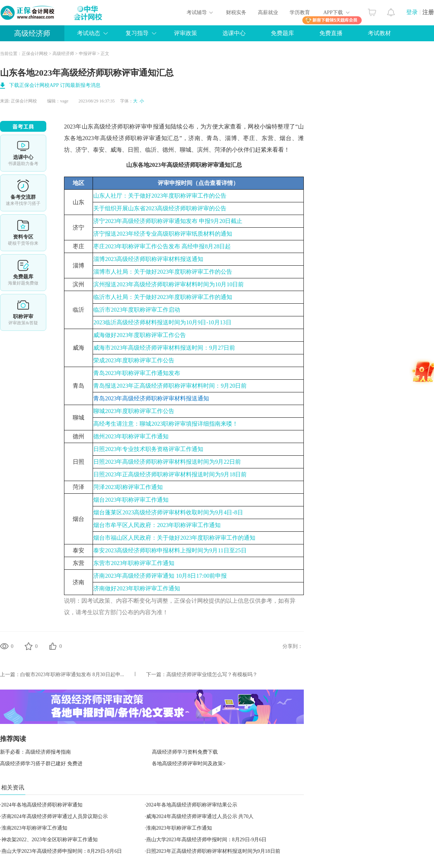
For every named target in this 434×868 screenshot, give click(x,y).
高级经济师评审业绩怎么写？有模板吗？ (212, 675)
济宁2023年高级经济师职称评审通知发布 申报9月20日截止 (168, 221)
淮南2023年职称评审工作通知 (34, 828)
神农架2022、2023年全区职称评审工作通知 (50, 840)
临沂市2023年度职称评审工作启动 (137, 310)
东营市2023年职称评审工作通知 (134, 563)
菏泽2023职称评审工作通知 (128, 487)
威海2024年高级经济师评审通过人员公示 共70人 (200, 816)
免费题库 (282, 33)
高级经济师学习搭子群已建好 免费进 (41, 764)
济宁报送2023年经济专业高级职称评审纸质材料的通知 (163, 234)
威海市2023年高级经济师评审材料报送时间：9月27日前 (164, 348)
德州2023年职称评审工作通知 (131, 436)
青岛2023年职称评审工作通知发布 (137, 373)
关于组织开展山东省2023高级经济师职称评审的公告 (160, 208)
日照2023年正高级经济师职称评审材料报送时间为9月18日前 (170, 474)
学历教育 (300, 12)
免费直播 (331, 33)
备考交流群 (23, 193)
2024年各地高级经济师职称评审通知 (42, 805)
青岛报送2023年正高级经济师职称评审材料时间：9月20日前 (170, 386)
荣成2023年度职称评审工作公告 (134, 360)
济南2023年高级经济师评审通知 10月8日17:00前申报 (160, 576)
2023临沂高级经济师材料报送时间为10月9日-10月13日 (162, 322)
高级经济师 (32, 33)
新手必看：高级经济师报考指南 (35, 752)
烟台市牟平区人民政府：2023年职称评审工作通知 (157, 525)
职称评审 (23, 312)
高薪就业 (268, 12)
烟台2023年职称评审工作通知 (131, 500)
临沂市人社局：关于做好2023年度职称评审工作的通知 (163, 297)
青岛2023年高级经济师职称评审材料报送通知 (151, 398)
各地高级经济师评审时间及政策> (189, 764)
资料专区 (23, 233)
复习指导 (137, 33)
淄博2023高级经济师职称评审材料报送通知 (148, 259)
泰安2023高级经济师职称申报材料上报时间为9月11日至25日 (170, 550)
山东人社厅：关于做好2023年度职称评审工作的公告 (160, 196)
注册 (428, 12)
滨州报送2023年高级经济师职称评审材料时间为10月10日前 (169, 284)
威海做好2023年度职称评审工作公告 (140, 335)
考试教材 (379, 33)
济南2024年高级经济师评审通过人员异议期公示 (55, 816)
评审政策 (186, 33)
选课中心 (234, 33)
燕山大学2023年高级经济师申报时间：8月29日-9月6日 (207, 840)
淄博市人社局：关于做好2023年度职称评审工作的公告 (163, 272)
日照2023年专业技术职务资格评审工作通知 (148, 449)
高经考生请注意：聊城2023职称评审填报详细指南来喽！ (166, 424)
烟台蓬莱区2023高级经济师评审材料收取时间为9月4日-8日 (168, 512)
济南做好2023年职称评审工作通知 (137, 588)
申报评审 (88, 54)
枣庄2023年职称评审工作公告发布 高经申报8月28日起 (162, 246)
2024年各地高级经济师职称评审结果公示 (192, 805)
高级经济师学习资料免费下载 (185, 752)
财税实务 (236, 12)
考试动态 (89, 33)
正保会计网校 (35, 54)
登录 (412, 12)
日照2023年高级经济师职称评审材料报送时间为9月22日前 (167, 462)
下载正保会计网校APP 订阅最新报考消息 (55, 85)
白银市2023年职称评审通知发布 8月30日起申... (72, 675)
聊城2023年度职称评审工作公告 (134, 411)
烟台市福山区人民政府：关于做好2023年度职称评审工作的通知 (174, 538)
